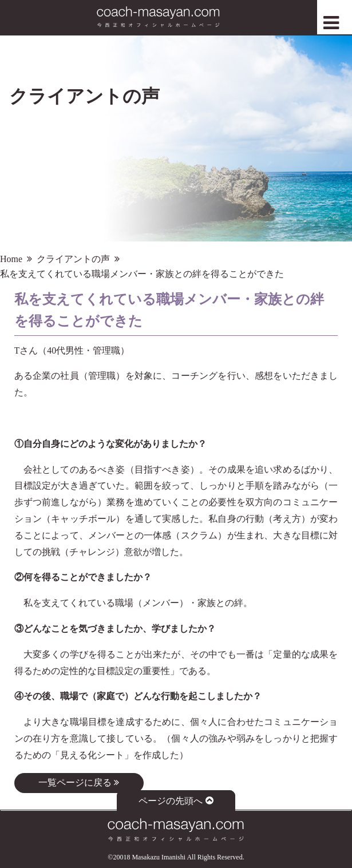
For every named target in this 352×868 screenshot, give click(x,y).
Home (11, 259)
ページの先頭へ (176, 801)
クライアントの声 (73, 259)
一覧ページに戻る (79, 782)
